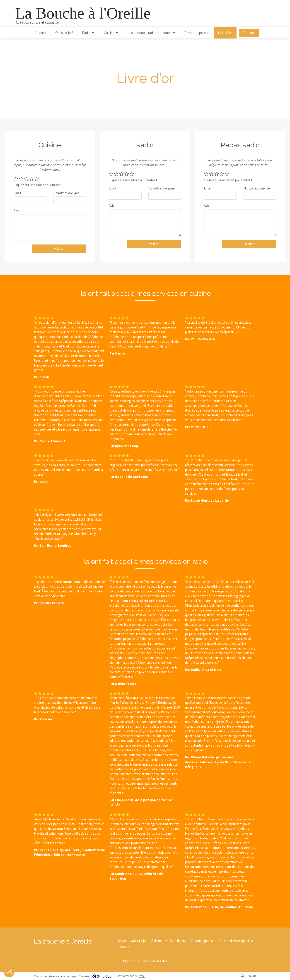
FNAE (142, 976)
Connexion (248, 976)
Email (17, 193)
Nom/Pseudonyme (66, 193)
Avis (16, 210)
